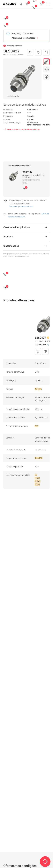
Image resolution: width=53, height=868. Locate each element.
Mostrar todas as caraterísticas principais (22, 129)
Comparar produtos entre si (21, 206)
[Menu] (48, 4)
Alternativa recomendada (25, 38)
